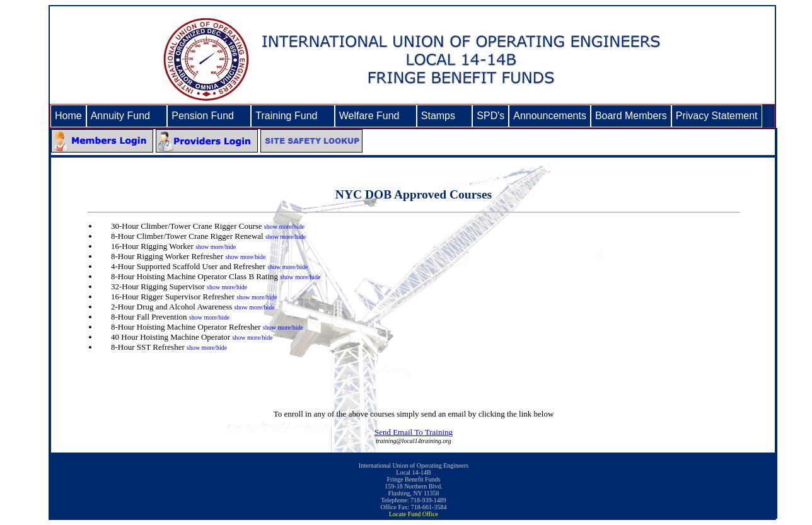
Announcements (550, 116)
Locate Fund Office (414, 514)
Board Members (631, 116)
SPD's (490, 116)
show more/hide (284, 227)
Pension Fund (209, 116)
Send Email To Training (414, 432)
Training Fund (293, 116)
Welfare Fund (376, 116)
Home (68, 116)
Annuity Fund (127, 116)
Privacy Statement (717, 116)
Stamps (445, 116)
